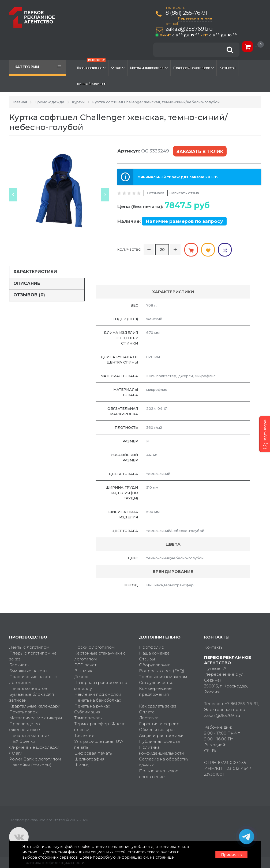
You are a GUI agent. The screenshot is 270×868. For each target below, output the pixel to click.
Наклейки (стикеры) (30, 765)
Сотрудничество (156, 682)
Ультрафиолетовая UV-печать (99, 744)
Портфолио (152, 647)
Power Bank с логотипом (35, 759)
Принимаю (231, 855)
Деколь (82, 677)
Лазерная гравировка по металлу (101, 685)
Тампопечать (88, 718)
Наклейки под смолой (98, 694)
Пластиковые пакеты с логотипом (33, 680)
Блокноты (19, 665)
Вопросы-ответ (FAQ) (162, 671)
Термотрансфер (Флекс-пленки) (101, 727)
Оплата (147, 712)
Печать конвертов (28, 688)
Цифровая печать (93, 753)
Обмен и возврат (157, 730)
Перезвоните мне (195, 18)
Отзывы (147, 659)
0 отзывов (155, 193)
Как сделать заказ (158, 706)
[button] (265, 434)
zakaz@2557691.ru (189, 29)
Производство (91, 65)
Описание (27, 283)
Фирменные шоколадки (34, 747)
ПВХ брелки (22, 741)
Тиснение (84, 735)
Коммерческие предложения (155, 691)
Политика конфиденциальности (162, 750)
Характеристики (35, 272)
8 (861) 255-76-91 (186, 13)
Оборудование (155, 665)
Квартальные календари (35, 706)
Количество (129, 249)
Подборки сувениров (194, 68)
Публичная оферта (159, 741)
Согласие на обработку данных (164, 762)
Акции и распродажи (161, 735)
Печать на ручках (92, 706)
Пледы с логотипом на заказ (33, 656)
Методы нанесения (149, 68)
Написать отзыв (184, 193)
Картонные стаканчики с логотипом (100, 656)
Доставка (149, 718)
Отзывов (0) (29, 295)
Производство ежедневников (25, 727)
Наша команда (154, 653)
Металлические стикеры (35, 718)
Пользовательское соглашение (159, 774)
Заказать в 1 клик (200, 152)
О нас (118, 68)
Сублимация (87, 712)
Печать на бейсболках (98, 700)
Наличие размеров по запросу (184, 221)
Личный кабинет (91, 84)
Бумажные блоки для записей (32, 697)
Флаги (16, 753)
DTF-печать (86, 665)
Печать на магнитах (29, 735)
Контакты (227, 68)
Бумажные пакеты (28, 671)
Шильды (83, 765)
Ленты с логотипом (29, 647)
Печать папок (23, 712)
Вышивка (84, 671)
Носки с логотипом (95, 647)
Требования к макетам (163, 677)
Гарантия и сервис (159, 724)
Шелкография (89, 759)
